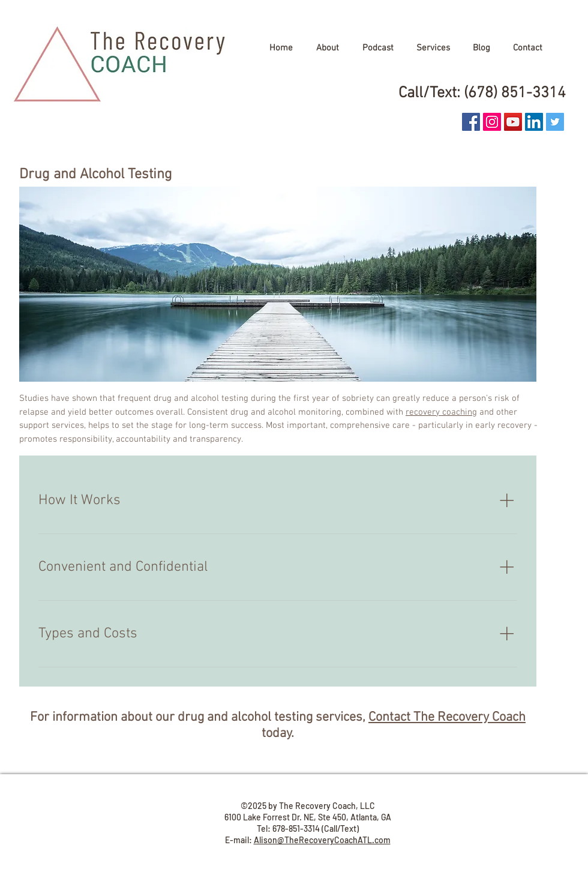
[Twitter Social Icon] (555, 122)
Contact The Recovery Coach (447, 717)
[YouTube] (513, 122)
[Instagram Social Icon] (492, 122)
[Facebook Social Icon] (471, 122)
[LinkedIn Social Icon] (534, 122)
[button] (327, 48)
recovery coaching (441, 412)
